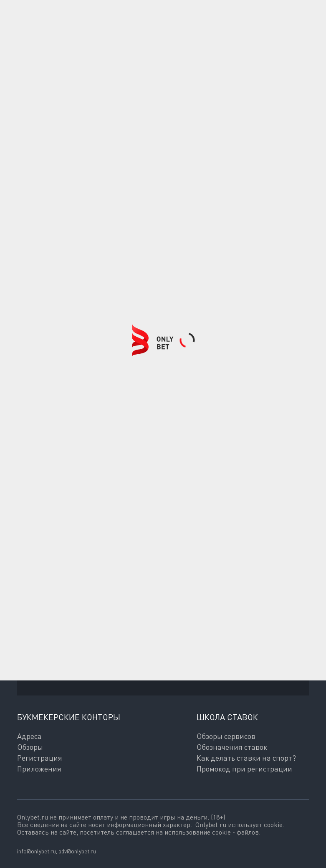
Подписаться (66, 640)
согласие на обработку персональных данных (196, 667)
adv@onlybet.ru (77, 851)
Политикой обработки (51, 675)
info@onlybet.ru (37, 851)
